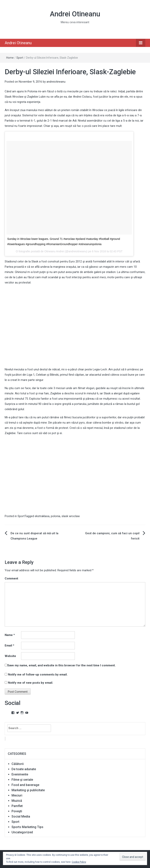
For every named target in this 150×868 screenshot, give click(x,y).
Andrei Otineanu (75, 14)
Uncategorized (22, 832)
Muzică (17, 801)
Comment (11, 578)
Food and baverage (25, 785)
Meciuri (17, 795)
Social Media (21, 816)
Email (9, 645)
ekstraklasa (42, 516)
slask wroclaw (71, 516)
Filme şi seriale (22, 780)
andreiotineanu (56, 82)
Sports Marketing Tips (27, 827)
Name (10, 635)
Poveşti (17, 811)
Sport (20, 58)
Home (10, 58)
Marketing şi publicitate (28, 790)
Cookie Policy (79, 862)
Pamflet (17, 806)
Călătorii (18, 764)
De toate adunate (24, 769)
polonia (55, 516)
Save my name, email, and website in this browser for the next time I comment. (61, 665)
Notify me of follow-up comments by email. (38, 675)
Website (10, 656)
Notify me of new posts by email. (31, 683)
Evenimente (20, 774)
